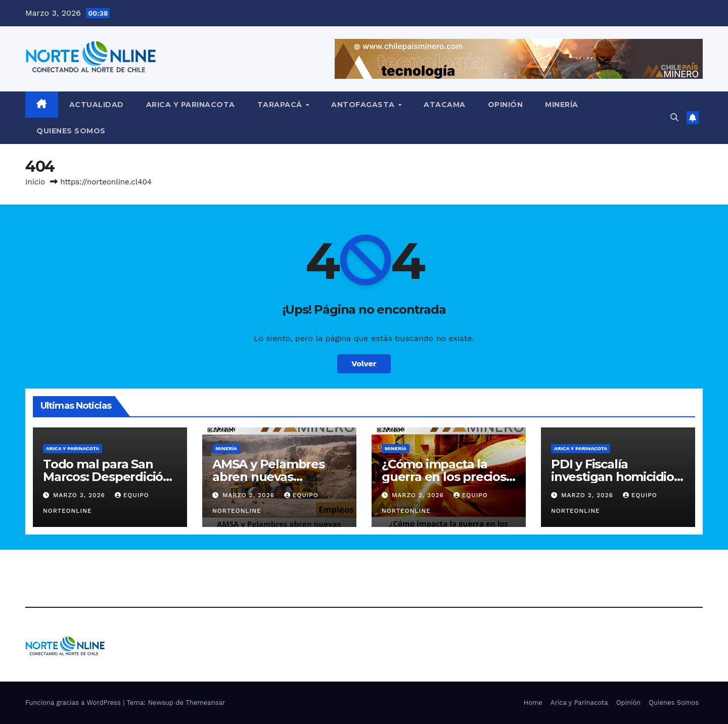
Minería (562, 105)
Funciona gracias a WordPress (74, 703)
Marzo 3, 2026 (80, 495)
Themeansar (205, 703)
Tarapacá (281, 105)
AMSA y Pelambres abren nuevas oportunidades (268, 477)
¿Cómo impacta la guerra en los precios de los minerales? (444, 477)
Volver (364, 364)
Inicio (35, 182)
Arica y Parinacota (191, 105)
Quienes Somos (71, 131)
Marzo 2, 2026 (250, 495)
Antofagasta (364, 105)
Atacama (445, 105)
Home (533, 703)
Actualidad (97, 105)
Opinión (506, 105)
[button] (674, 117)
